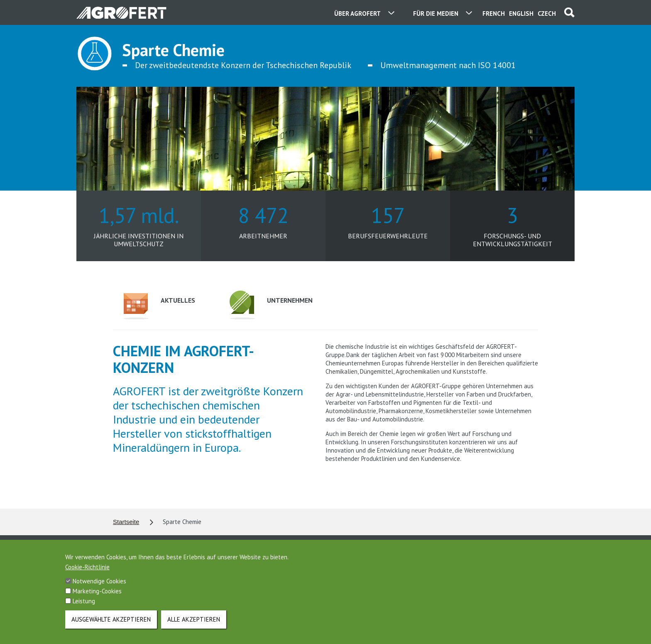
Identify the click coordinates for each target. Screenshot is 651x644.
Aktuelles (159, 306)
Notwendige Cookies (99, 589)
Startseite (126, 522)
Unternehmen (271, 305)
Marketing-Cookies (97, 599)
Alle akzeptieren (194, 627)
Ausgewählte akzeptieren (111, 627)
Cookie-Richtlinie (87, 575)
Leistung (84, 609)
